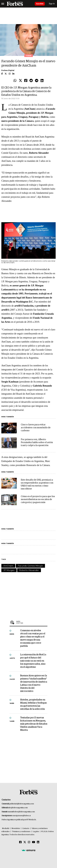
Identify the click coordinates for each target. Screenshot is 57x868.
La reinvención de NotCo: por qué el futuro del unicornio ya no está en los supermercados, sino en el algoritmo (33, 661)
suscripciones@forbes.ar (22, 816)
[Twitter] (25, 842)
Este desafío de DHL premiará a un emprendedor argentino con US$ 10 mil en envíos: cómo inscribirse (37, 484)
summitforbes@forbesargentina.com (21, 812)
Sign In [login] (52, 4)
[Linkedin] (38, 842)
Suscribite (40, 4)
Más (32, 622)
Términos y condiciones (21, 832)
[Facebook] (20, 842)
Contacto (26, 828)
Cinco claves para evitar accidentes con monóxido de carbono (36, 428)
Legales (36, 832)
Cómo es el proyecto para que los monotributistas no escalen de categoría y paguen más (38, 499)
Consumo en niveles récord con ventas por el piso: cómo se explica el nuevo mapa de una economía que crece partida (33, 638)
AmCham (8, 566)
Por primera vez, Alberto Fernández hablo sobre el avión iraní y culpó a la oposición (37, 442)
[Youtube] (34, 842)
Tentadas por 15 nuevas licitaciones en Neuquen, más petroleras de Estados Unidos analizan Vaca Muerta (34, 724)
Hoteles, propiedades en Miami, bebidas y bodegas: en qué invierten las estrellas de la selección (33, 705)
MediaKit (6, 828)
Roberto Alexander (29, 570)
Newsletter (16, 828)
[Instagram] (29, 842)
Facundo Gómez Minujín (30, 566)
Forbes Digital (8, 70)
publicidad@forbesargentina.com (22, 804)
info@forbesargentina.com (18, 808)
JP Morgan (9, 570)
